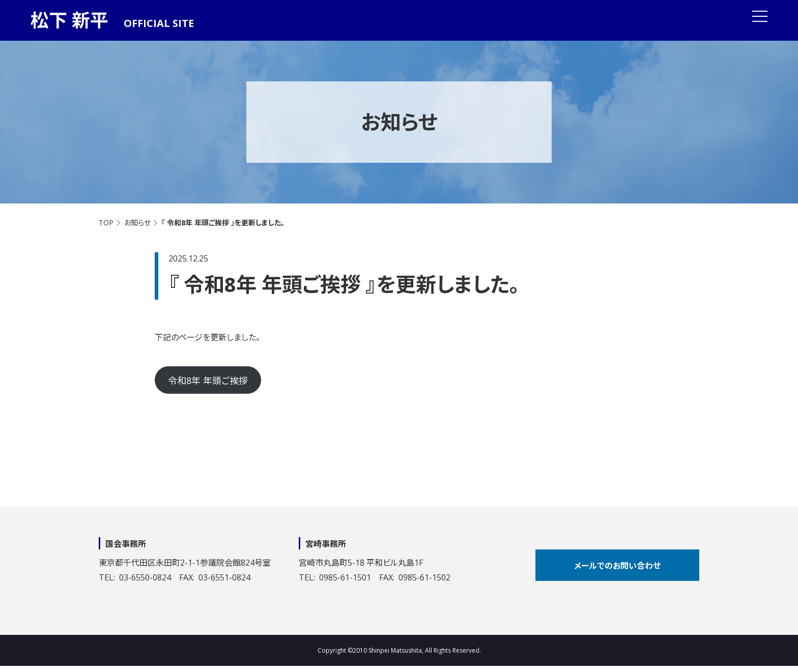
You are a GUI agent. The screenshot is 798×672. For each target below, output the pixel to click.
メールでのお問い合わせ (617, 566)
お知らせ (137, 223)
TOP (106, 223)
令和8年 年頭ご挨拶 (208, 381)
